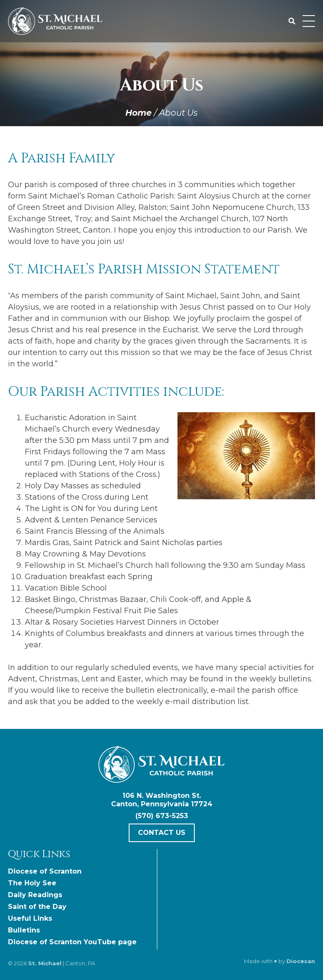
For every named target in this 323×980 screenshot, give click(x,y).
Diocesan (301, 961)
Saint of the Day (37, 907)
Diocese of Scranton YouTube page (72, 942)
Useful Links (30, 918)
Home (139, 113)
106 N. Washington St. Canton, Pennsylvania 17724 (162, 800)
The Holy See (32, 883)
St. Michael (45, 963)
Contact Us (162, 833)
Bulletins (24, 930)
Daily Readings (35, 895)
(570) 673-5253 (162, 816)
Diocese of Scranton (45, 871)
